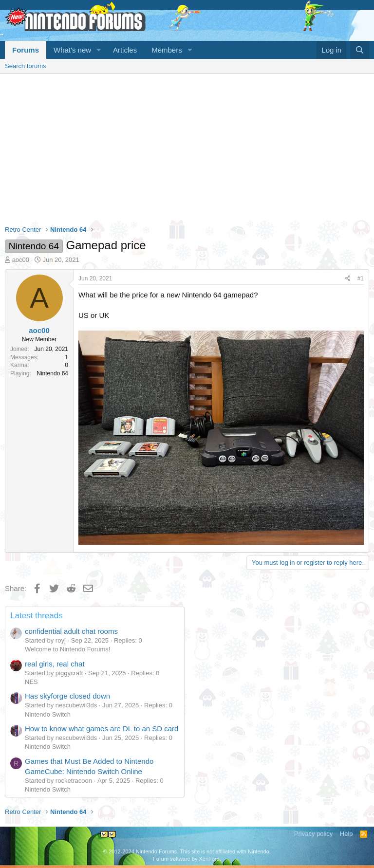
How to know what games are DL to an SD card (102, 729)
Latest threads (37, 616)
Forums (26, 50)
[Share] (348, 279)
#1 (361, 278)
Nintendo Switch (48, 714)
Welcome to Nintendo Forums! (67, 649)
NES (31, 682)
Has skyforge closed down (67, 696)
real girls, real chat (55, 664)
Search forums (26, 66)
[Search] (360, 50)
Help (346, 834)
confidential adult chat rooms (71, 631)
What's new (72, 50)
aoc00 (21, 260)
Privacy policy (313, 834)
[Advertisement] (187, 147)
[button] (99, 50)
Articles (125, 50)
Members (167, 50)
